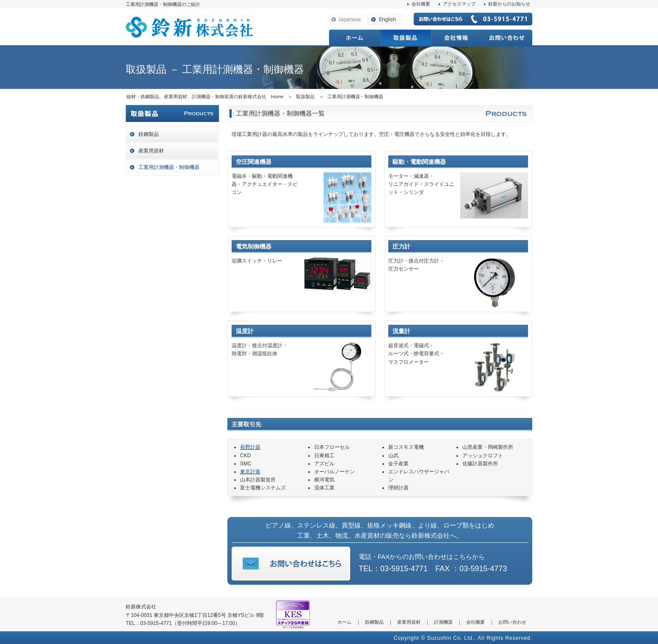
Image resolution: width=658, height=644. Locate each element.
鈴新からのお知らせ (509, 4)
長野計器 (250, 447)
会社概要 (421, 4)
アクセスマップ (459, 4)
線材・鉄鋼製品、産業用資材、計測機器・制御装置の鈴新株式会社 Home (205, 97)
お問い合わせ (512, 622)
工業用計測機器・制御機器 (169, 167)
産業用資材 (151, 151)
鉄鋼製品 (149, 134)
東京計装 (250, 472)
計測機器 (443, 622)
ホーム (344, 622)
